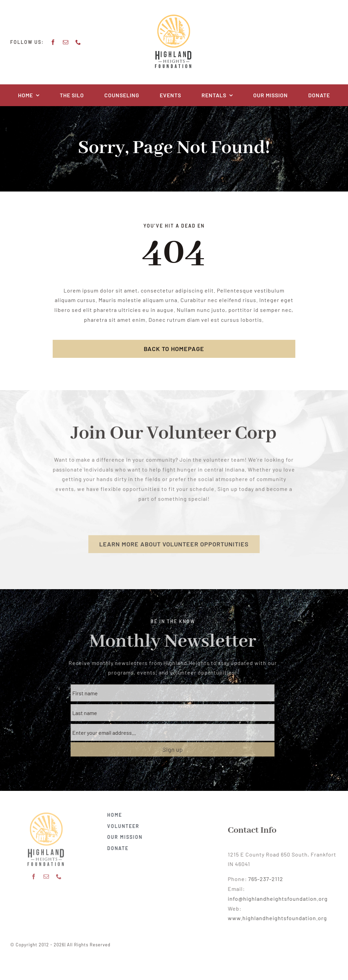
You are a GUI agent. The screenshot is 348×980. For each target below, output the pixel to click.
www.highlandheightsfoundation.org (283, 918)
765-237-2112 (271, 879)
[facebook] (52, 42)
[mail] (65, 42)
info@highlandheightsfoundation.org (283, 899)
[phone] (77, 42)
